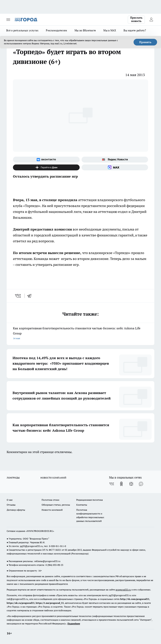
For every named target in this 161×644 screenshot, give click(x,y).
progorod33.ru (123, 590)
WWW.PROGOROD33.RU (40, 531)
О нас (10, 500)
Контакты (82, 505)
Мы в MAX (110, 30)
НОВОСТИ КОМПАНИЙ (53, 478)
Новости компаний (52, 510)
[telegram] (31, 296)
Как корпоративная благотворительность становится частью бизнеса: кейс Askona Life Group (80, 334)
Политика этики (50, 500)
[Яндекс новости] (115, 160)
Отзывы (11, 505)
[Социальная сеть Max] (115, 167)
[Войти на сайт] (151, 20)
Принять (145, 42)
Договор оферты (16, 510)
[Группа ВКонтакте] (46, 160)
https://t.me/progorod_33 (50, 603)
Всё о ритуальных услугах (22, 30)
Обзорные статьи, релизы (56, 505)
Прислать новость (136, 19)
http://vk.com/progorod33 (135, 599)
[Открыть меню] (8, 20)
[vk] (18, 296)
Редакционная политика (90, 500)
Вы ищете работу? (135, 30)
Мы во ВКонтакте (85, 30)
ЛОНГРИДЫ (13, 478)
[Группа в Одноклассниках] (121, 484)
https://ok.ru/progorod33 (21, 603)
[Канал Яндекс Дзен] (46, 167)
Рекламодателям (56, 30)
